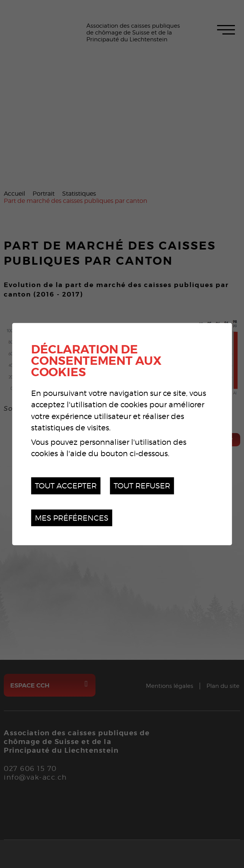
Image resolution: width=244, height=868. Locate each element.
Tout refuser (142, 486)
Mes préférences (72, 517)
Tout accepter (66, 486)
